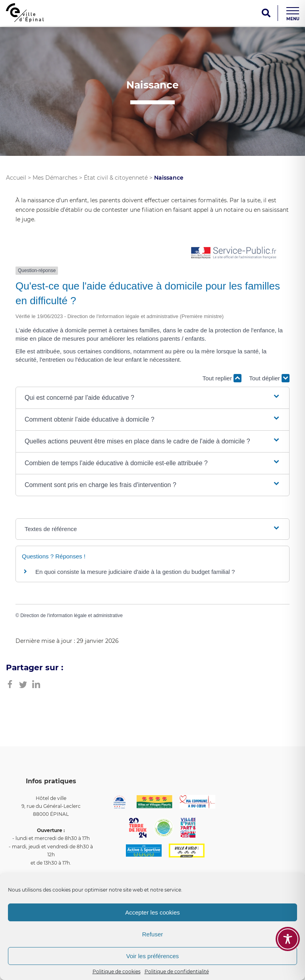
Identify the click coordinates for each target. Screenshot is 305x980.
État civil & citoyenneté (116, 178)
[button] (152, 398)
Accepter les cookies (152, 912)
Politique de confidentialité (177, 971)
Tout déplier (269, 378)
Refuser (153, 934)
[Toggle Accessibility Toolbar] (288, 939)
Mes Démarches (55, 178)
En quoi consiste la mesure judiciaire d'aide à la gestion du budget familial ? (135, 572)
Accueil (16, 178)
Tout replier (222, 378)
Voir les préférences (153, 956)
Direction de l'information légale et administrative (71, 616)
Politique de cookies (117, 971)
